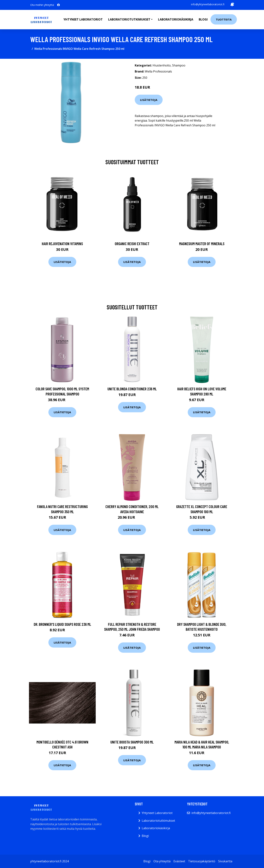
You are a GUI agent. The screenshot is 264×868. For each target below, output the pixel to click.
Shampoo (179, 65)
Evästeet (179, 861)
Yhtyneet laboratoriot (83, 19)
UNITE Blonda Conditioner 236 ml (132, 389)
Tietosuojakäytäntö (202, 861)
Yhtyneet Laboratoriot (157, 813)
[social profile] (58, 5)
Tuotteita (224, 19)
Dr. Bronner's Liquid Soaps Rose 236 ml (62, 624)
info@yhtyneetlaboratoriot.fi (208, 4)
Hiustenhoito (162, 65)
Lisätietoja (149, 100)
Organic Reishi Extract (132, 244)
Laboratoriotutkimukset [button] (129, 19)
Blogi (203, 19)
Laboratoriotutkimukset (158, 821)
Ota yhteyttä (162, 861)
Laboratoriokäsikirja (176, 19)
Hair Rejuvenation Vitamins (62, 244)
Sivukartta (225, 861)
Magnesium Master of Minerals (202, 244)
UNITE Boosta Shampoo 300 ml (132, 742)
